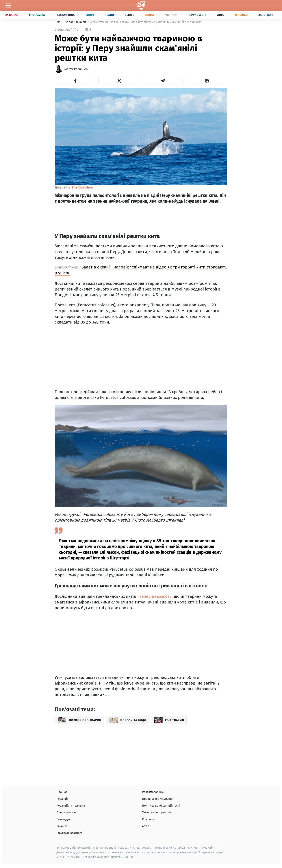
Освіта (149, 15)
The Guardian (82, 187)
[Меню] (8, 6)
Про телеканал (66, 812)
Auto (221, 15)
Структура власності (70, 833)
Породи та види (76, 22)
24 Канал (12, 15)
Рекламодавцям (153, 792)
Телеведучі (64, 819)
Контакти (148, 819)
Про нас (62, 792)
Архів (146, 826)
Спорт (90, 15)
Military (171, 15)
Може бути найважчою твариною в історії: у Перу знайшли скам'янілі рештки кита (146, 22)
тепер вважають (156, 596)
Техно (109, 15)
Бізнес (129, 15)
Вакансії (62, 826)
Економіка (37, 15)
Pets (58, 22)
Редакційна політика (71, 806)
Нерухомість (197, 15)
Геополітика (65, 15)
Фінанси (241, 15)
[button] (75, 81)
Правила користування (158, 799)
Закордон (266, 15)
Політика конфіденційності (161, 806)
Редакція (62, 799)
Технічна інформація (156, 812)
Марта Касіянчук (76, 69)
